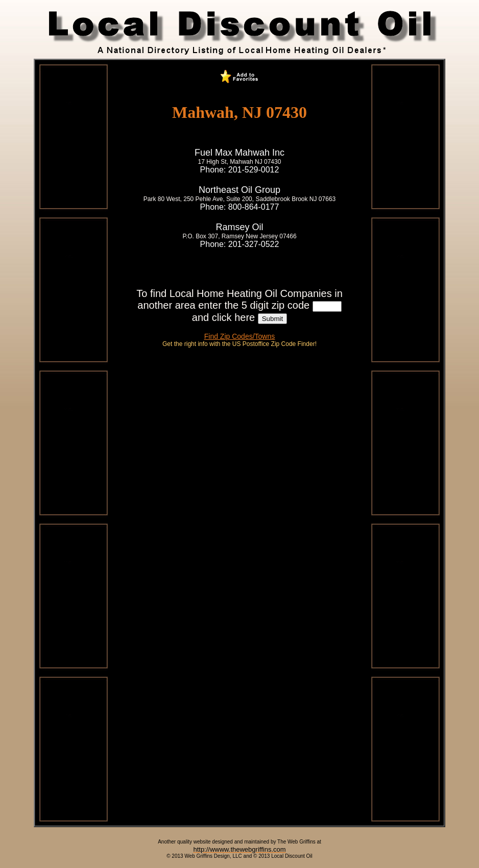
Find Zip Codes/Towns (240, 336)
